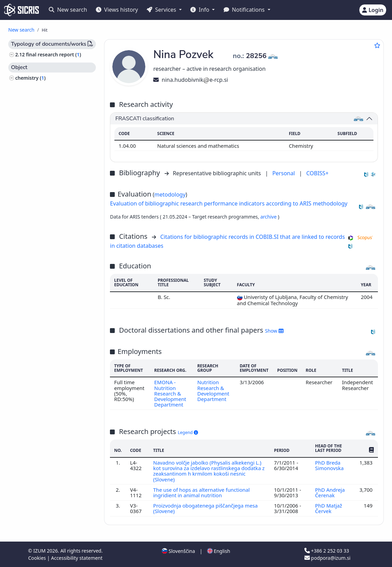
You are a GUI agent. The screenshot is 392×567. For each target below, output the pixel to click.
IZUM (40, 551)
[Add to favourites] (377, 45)
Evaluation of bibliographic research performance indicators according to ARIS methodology (229, 203)
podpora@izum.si (327, 558)
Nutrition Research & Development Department (213, 391)
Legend (188, 432)
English (219, 551)
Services (162, 10)
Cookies (38, 558)
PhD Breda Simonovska (330, 465)
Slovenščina (178, 551)
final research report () (54, 54)
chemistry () (30, 78)
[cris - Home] (21, 10)
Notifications (245, 10)
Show (274, 331)
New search (68, 10)
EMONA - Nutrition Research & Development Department (170, 393)
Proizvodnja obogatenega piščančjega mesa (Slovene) (206, 508)
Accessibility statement (77, 558)
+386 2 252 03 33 (327, 551)
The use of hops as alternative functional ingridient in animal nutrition (201, 492)
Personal (284, 173)
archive (269, 217)
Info (200, 10)
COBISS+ (317, 173)
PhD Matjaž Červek (329, 508)
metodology (170, 194)
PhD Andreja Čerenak (330, 492)
